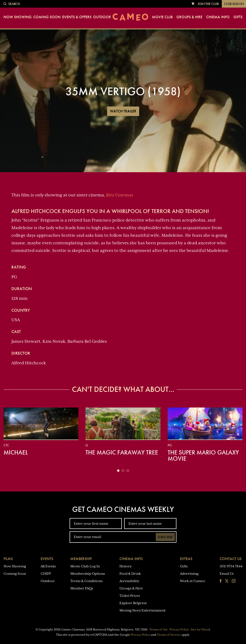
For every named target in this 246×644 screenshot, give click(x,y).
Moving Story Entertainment (142, 610)
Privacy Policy (179, 630)
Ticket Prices (130, 596)
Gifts (238, 17)
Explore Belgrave (133, 603)
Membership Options (88, 574)
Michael (16, 452)
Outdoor (102, 17)
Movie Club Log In (85, 566)
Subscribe (165, 537)
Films (8, 559)
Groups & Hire (189, 17)
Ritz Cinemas (120, 195)
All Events (48, 566)
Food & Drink (130, 574)
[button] (118, 471)
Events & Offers (77, 17)
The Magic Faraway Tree (122, 452)
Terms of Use (158, 630)
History (125, 566)
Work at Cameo (193, 581)
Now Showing (18, 17)
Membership (81, 559)
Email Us (227, 574)
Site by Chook (201, 630)
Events (47, 559)
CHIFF (46, 574)
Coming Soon (47, 17)
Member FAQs (82, 588)
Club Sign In (234, 4)
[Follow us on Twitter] (227, 581)
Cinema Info (218, 17)
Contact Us (231, 559)
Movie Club (162, 17)
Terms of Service (169, 635)
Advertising (189, 574)
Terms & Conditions (86, 581)
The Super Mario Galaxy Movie (203, 455)
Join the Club (208, 4)
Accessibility (129, 581)
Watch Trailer (123, 111)
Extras (186, 559)
